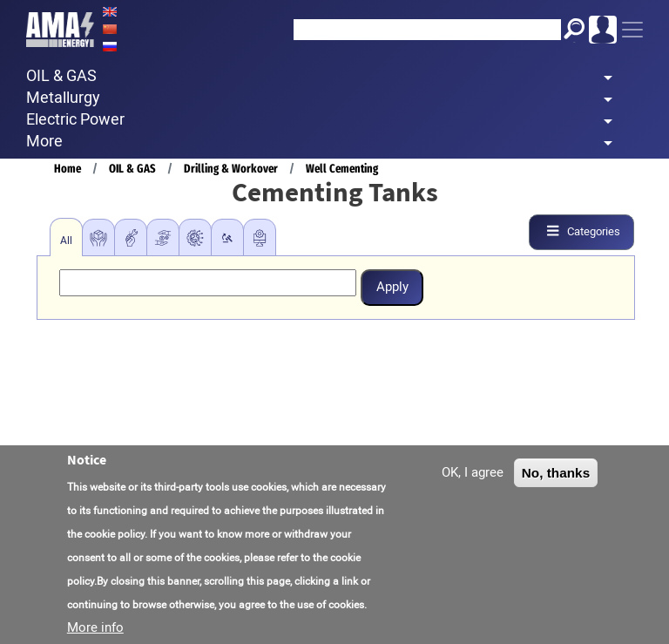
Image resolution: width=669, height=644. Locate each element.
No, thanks (556, 475)
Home (68, 169)
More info (95, 630)
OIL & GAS (132, 169)
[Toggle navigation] (632, 30)
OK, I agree (473, 475)
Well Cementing (342, 169)
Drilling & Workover (231, 169)
